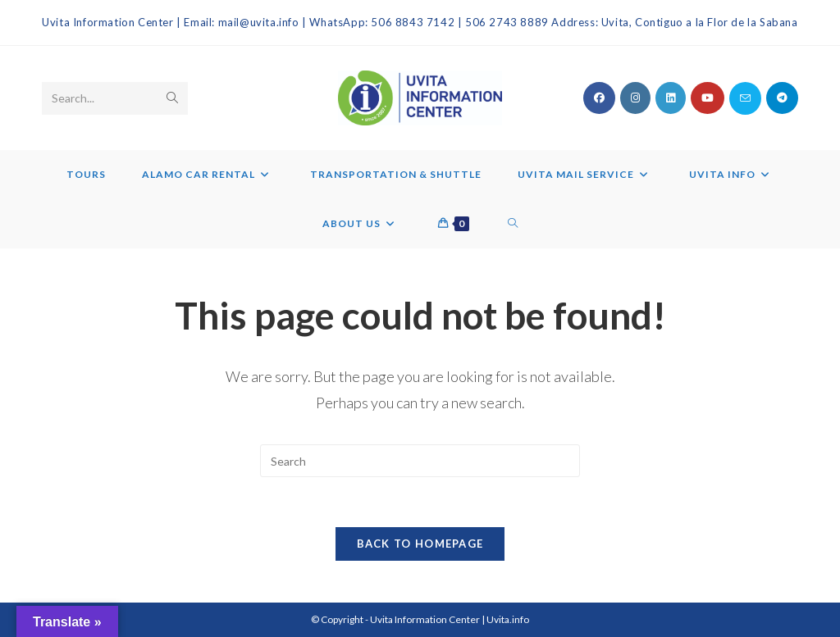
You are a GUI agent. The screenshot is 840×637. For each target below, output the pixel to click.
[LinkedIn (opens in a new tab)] (671, 98)
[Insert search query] (420, 461)
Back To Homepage (420, 544)
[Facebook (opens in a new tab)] (599, 98)
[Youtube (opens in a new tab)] (708, 98)
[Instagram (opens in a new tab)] (635, 98)
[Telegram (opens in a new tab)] (782, 98)
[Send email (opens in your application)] (745, 98)
